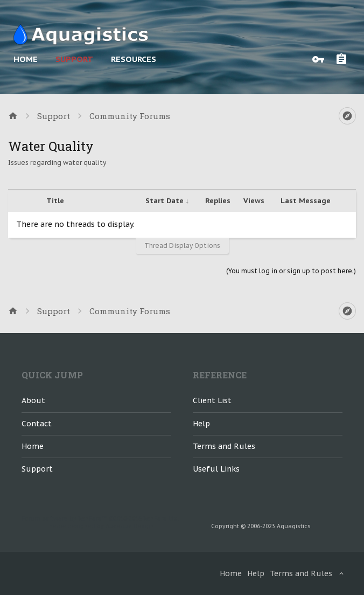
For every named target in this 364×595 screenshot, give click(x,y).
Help (201, 424)
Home (26, 59)
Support (74, 59)
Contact (37, 424)
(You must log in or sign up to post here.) (291, 271)
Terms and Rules (224, 446)
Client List (212, 400)
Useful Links (216, 469)
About (33, 400)
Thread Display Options (182, 245)
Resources (134, 59)
